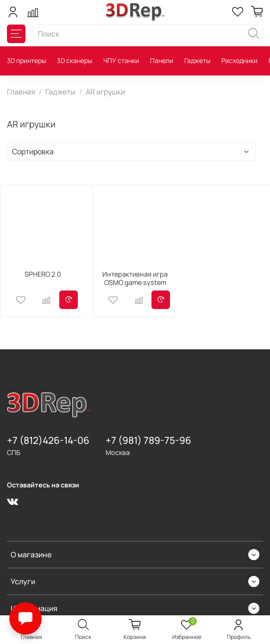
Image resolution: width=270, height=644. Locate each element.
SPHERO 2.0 (43, 274)
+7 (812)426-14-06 (48, 440)
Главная (21, 92)
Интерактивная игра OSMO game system (135, 278)
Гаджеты (197, 60)
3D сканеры (75, 60)
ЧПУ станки (121, 60)
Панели (162, 60)
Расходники (239, 60)
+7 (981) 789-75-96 (148, 440)
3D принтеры (26, 60)
